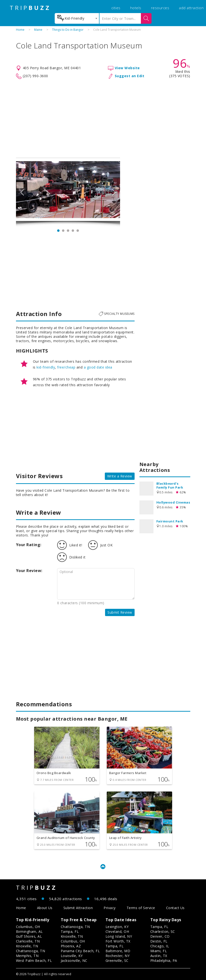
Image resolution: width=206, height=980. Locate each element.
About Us (45, 908)
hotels (136, 8)
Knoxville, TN (27, 946)
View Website (127, 68)
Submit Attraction (78, 908)
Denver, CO (160, 936)
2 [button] (63, 231)
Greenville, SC (117, 961)
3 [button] (68, 231)
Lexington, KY (117, 927)
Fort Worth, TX (118, 941)
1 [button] (58, 231)
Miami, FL (159, 951)
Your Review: (29, 571)
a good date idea (98, 367)
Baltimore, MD (118, 951)
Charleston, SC (163, 931)
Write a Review (120, 476)
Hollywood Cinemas (173, 502)
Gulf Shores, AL (29, 936)
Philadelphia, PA (164, 961)
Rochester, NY (118, 956)
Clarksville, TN (28, 941)
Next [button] (114, 192)
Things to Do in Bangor (68, 30)
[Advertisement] (103, 118)
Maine (38, 30)
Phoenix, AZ (71, 946)
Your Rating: (29, 545)
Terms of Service (141, 908)
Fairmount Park (170, 521)
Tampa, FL (70, 931)
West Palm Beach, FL (34, 961)
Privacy (110, 908)
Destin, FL (159, 941)
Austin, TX (159, 956)
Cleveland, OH (117, 931)
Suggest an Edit (130, 76)
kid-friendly (46, 367)
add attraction (191, 8)
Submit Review (120, 612)
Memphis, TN (27, 956)
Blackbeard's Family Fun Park (170, 485)
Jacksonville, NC (74, 961)
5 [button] (78, 231)
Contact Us (175, 908)
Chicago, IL (160, 946)
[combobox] (77, 18)
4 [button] (73, 231)
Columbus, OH (28, 927)
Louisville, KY (72, 956)
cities (116, 8)
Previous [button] (22, 192)
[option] (68, 192)
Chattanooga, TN (31, 951)
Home (20, 30)
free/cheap (66, 367)
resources (160, 8)
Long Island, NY (119, 936)
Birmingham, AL (29, 931)
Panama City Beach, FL (80, 951)
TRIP (30, 8)
